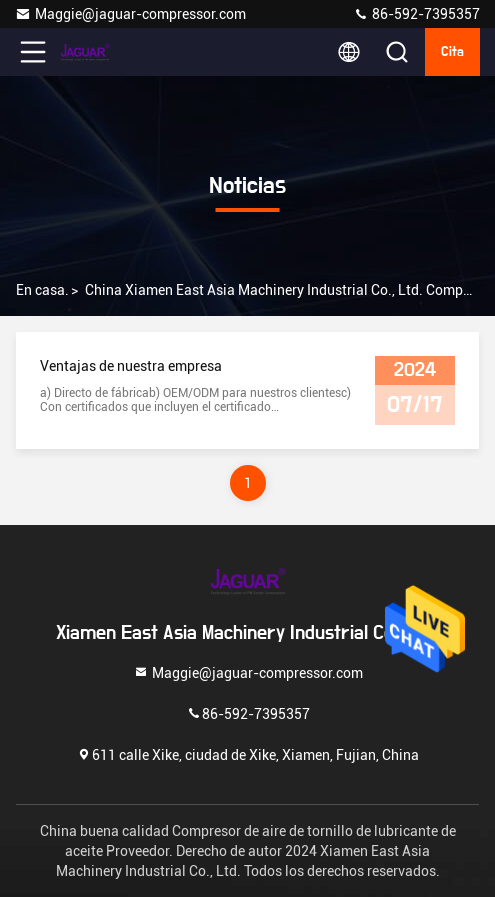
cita (452, 52)
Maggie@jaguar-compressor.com (130, 14)
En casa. (42, 290)
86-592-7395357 (416, 14)
